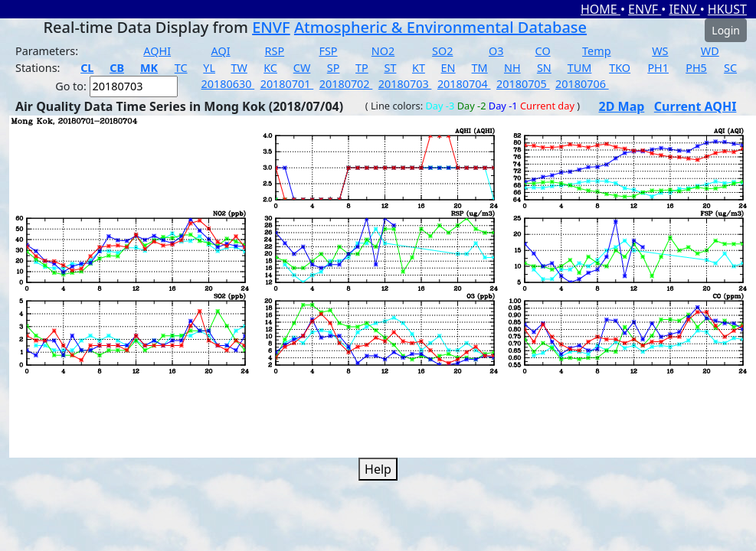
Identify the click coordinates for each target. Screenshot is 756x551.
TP (362, 68)
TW (239, 68)
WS (660, 51)
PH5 (696, 68)
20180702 (346, 84)
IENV (684, 9)
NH (512, 68)
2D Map (622, 106)
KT (419, 68)
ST (390, 68)
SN (544, 68)
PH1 (658, 68)
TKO (620, 68)
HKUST (727, 9)
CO (543, 51)
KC (270, 68)
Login (726, 30)
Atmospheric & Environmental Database (440, 27)
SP (334, 68)
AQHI (157, 51)
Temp (596, 51)
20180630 (228, 84)
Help (378, 469)
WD (710, 51)
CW (302, 68)
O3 (496, 51)
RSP (275, 51)
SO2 (442, 51)
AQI (221, 51)
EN (448, 68)
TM (480, 68)
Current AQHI (695, 106)
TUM (580, 68)
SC (730, 68)
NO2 (383, 51)
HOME (601, 9)
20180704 (464, 84)
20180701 (287, 84)
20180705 (523, 84)
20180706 (582, 84)
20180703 (405, 84)
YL (209, 68)
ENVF (645, 9)
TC (181, 68)
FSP (328, 51)
